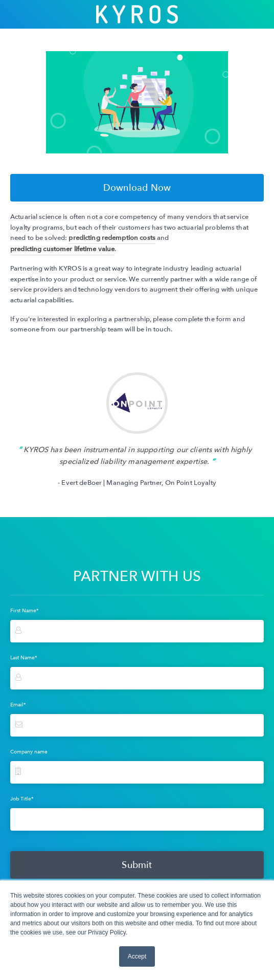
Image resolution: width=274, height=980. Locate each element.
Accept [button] (137, 956)
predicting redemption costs (112, 238)
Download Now (137, 188)
